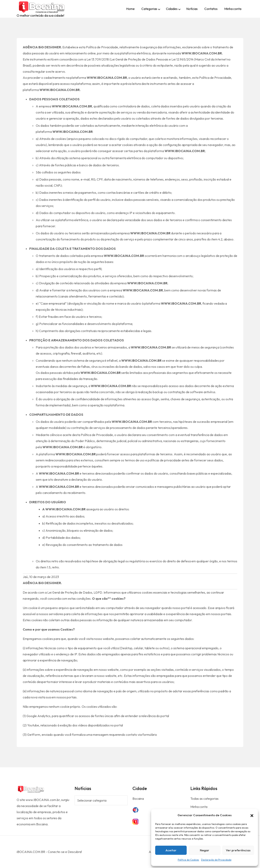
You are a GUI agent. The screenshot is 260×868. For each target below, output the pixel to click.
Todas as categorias (204, 799)
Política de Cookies (188, 860)
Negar (205, 850)
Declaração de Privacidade (216, 860)
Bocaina (138, 799)
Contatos (211, 9)
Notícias (192, 9)
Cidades (172, 9)
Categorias (149, 9)
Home (130, 9)
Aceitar (171, 850)
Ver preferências (238, 850)
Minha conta (233, 9)
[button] (252, 815)
